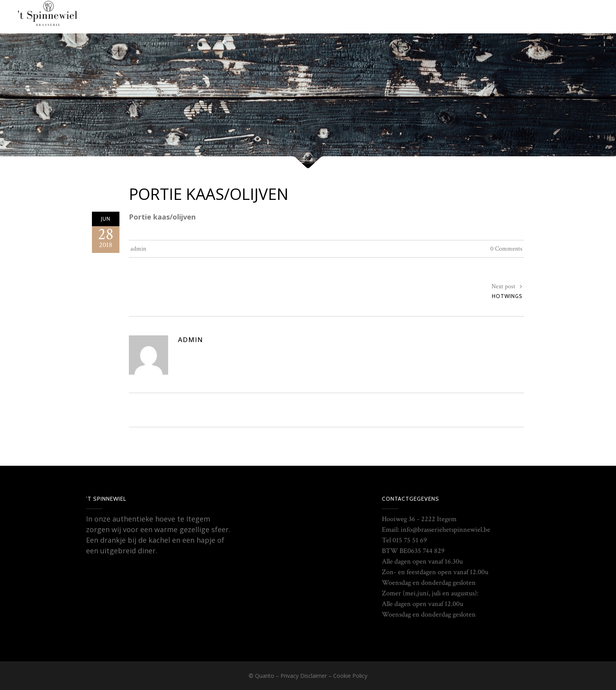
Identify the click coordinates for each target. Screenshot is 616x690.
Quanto (265, 676)
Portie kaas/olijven (209, 194)
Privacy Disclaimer (304, 676)
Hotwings (507, 296)
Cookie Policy (350, 676)
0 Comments (506, 249)
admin (138, 249)
